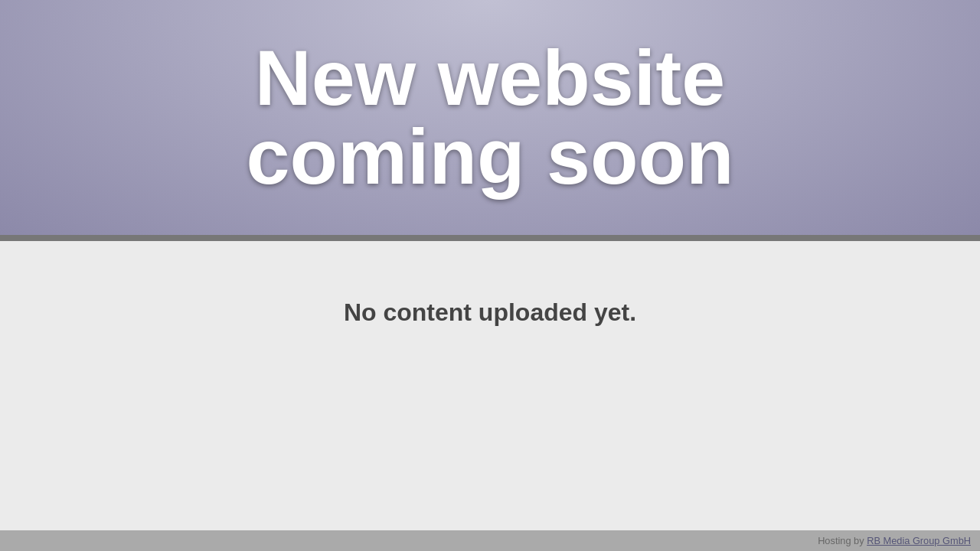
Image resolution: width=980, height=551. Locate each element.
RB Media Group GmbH (919, 541)
